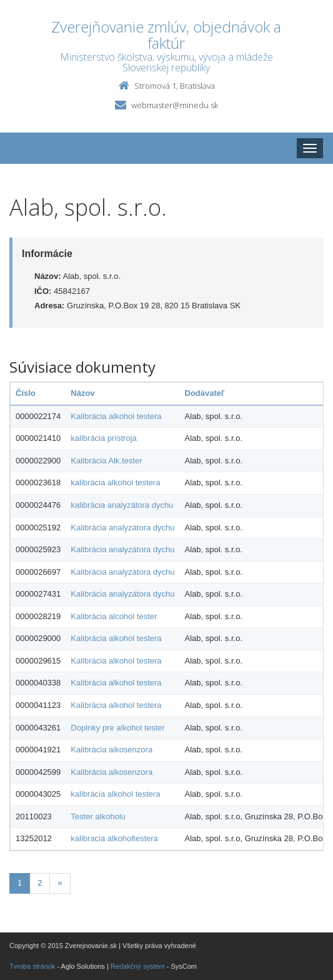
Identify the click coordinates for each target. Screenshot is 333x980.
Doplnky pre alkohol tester (117, 728)
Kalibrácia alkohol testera (116, 416)
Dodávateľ (205, 393)
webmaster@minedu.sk (175, 105)
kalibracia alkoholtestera (114, 838)
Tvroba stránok (32, 966)
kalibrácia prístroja (104, 438)
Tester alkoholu (98, 816)
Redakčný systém (138, 966)
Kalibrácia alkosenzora (112, 750)
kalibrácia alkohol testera (115, 482)
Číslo (26, 393)
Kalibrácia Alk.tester (106, 461)
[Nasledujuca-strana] (60, 883)
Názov (82, 393)
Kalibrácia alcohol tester (114, 616)
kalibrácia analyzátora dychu (122, 505)
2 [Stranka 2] (40, 883)
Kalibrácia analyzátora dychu (122, 528)
